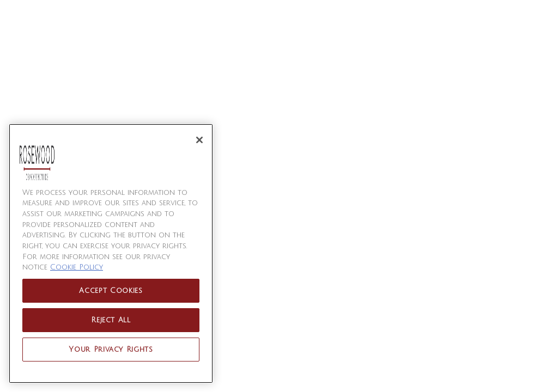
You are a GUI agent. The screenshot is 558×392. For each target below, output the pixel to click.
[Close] (199, 140)
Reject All (111, 320)
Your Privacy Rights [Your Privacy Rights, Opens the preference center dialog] (111, 350)
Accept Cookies (111, 291)
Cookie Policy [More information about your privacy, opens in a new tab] (77, 267)
